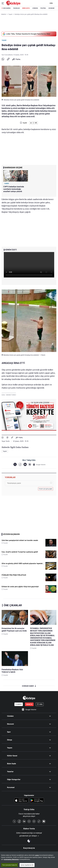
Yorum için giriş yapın (46, 489)
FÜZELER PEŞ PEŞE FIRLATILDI (14, 575)
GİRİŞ (51, 3)
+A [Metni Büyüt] (36, 123)
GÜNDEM (35, 8)
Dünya (10, 740)
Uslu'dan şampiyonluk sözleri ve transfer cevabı (20, 540)
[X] (15, 464)
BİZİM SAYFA (26, 8)
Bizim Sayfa (12, 764)
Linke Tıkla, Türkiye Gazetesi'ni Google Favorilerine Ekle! (26, 34)
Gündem (10, 716)
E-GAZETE (19, 704)
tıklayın (34, 836)
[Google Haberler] (39, 464)
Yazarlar (10, 772)
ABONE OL (29, 704)
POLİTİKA (43, 8)
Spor (9, 732)
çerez (37, 855)
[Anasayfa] (29, 698)
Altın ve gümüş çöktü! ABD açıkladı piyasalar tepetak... (23, 563)
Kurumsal (11, 787)
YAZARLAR (16, 8)
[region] (29, 860)
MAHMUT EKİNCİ (11, 395)
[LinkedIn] (25, 464)
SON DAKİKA (7, 8)
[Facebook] (20, 464)
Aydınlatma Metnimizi (11, 859)
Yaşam (4, 40)
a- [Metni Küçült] (31, 123)
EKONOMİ (51, 8)
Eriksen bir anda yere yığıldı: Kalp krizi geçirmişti (20, 587)
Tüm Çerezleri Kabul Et (10, 865)
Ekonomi (10, 724)
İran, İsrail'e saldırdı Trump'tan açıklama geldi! (20, 552)
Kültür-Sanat (12, 756)
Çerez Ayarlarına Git (27, 865)
